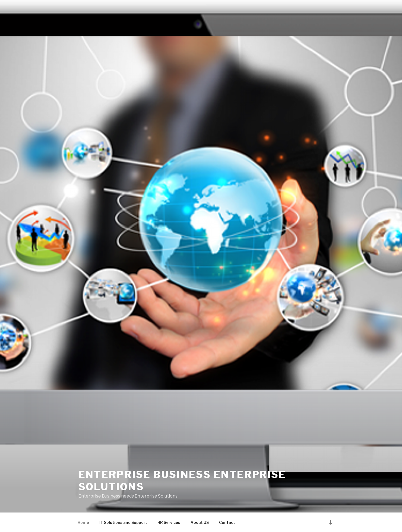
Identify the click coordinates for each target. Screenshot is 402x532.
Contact (227, 522)
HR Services (169, 522)
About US (200, 522)
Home (83, 522)
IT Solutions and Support (123, 522)
